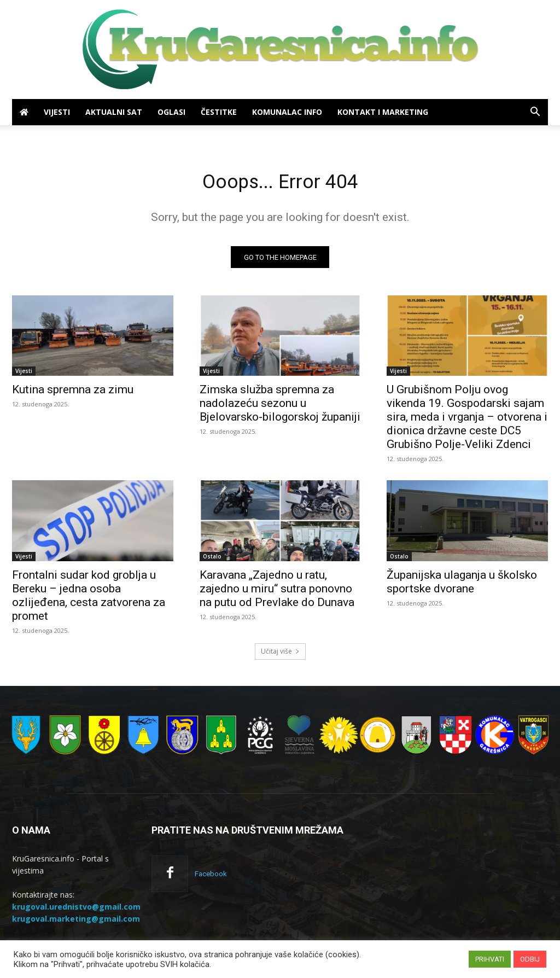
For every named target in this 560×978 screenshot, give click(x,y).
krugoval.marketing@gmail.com (76, 923)
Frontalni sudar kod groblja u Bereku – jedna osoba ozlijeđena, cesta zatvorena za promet (89, 599)
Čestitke (219, 112)
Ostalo (212, 560)
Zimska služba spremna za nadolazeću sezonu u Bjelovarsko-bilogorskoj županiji (280, 407)
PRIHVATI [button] (490, 959)
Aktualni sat (114, 112)
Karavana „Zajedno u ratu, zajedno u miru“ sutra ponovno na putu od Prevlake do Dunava (277, 592)
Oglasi (171, 112)
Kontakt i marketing (383, 112)
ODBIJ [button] (530, 959)
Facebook (211, 878)
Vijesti (57, 112)
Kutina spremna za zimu (73, 393)
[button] (535, 113)
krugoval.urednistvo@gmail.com (76, 910)
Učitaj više (280, 655)
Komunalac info (287, 112)
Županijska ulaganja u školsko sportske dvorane (462, 586)
